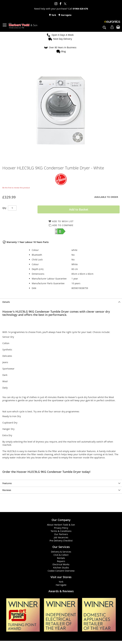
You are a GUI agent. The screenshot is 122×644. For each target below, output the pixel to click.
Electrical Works (61, 564)
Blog (63, 51)
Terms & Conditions (61, 531)
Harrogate (66, 15)
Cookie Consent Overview (61, 571)
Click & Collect (61, 555)
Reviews (7, 490)
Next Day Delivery (63, 39)
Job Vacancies (61, 537)
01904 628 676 (80, 9)
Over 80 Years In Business (63, 47)
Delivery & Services (61, 552)
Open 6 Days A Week (63, 35)
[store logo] (23, 26)
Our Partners (61, 534)
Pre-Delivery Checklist (61, 541)
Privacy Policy (61, 528)
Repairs (61, 561)
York (54, 15)
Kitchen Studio (61, 568)
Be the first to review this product (16, 188)
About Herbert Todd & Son (61, 525)
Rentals (61, 558)
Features (7, 483)
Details (6, 302)
